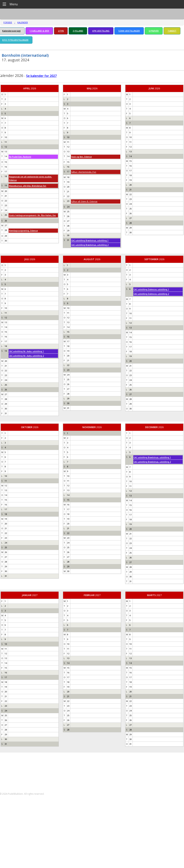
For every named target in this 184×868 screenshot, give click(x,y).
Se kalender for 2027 (41, 76)
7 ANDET (172, 31)
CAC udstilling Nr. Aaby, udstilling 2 (26, 356)
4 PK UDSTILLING (101, 31)
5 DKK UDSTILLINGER (129, 31)
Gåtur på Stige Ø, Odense (84, 201)
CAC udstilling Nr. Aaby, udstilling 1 (26, 351)
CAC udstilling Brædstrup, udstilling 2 (90, 245)
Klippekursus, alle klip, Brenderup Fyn (28, 186)
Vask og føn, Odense (82, 157)
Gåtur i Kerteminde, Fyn (84, 172)
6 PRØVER (154, 31)
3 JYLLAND (78, 31)
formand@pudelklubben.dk (20, 780)
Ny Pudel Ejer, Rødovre (20, 157)
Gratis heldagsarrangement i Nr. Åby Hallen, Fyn (32, 215)
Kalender (23, 22)
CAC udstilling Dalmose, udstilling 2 (151, 294)
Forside (8, 22)
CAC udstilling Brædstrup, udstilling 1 (90, 241)
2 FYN (61, 31)
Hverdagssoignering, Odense (23, 231)
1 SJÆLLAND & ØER (39, 31)
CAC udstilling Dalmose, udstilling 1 (151, 289)
